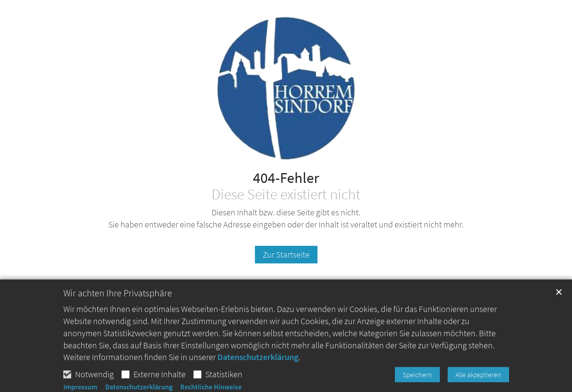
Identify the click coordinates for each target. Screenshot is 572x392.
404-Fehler (286, 178)
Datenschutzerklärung (258, 376)
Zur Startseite (286, 254)
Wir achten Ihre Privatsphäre (118, 312)
